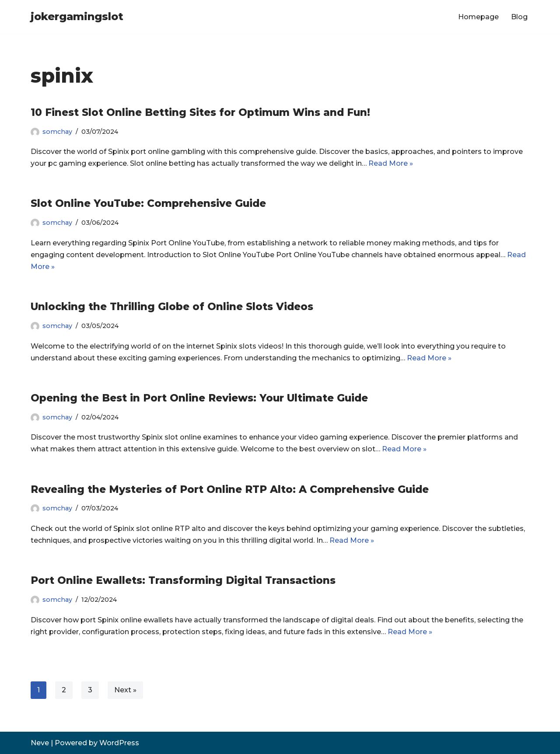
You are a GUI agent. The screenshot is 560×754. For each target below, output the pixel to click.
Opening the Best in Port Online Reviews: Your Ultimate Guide (199, 398)
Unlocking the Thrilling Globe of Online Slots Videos (172, 307)
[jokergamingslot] (77, 17)
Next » (125, 690)
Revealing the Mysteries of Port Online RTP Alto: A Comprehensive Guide (230, 489)
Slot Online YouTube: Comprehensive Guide (148, 203)
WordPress (119, 743)
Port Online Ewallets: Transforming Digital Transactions (183, 580)
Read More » (391, 163)
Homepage (478, 17)
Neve (40, 743)
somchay (57, 132)
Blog (519, 17)
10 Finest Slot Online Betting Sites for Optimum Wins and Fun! (200, 112)
